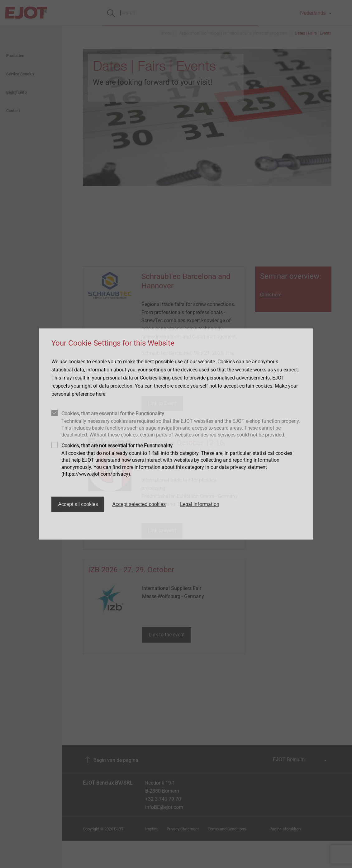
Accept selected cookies (139, 504)
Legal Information (200, 504)
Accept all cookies (78, 504)
